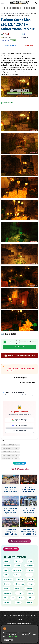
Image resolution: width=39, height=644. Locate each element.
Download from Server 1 (16, 368)
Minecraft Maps (15, 13)
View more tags (19, 463)
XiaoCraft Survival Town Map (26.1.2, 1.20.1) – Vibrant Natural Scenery (10, 532)
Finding (7, 584)
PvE (6, 598)
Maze (17, 589)
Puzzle (30, 593)
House (6, 589)
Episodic (20, 579)
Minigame (8, 593)
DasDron (26, 37)
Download (29, 45)
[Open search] (36, 3)
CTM (6, 575)
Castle (18, 566)
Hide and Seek (19, 584)
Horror (31, 584)
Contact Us (8, 615)
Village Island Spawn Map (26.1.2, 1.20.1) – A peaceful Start (10, 511)
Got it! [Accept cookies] (8, 640)
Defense (17, 575)
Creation (30, 570)
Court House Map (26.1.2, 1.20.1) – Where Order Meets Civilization (10, 490)
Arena (30, 561)
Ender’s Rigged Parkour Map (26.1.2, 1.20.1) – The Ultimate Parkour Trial (29, 490)
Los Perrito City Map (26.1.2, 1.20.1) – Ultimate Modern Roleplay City (29, 511)
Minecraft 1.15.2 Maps (11, 459)
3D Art (6, 561)
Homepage (5, 13)
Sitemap (19, 620)
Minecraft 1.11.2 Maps (11, 448)
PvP (13, 598)
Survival (7, 602)
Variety (29, 602)
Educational (8, 579)
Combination (17, 570)
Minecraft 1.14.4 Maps (11, 455)
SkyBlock (31, 598)
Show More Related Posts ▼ (20, 541)
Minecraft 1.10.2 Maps (11, 445)
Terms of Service (19, 615)
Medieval (29, 589)
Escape (31, 579)
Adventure (18, 561)
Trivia (18, 602)
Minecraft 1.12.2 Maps (11, 452)
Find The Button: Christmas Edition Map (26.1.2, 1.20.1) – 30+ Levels (29, 532)
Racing (21, 598)
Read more (13, 636)
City (6, 570)
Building (7, 566)
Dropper (29, 575)
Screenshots (10, 45)
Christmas (29, 566)
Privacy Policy (30, 615)
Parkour (13, 41)
